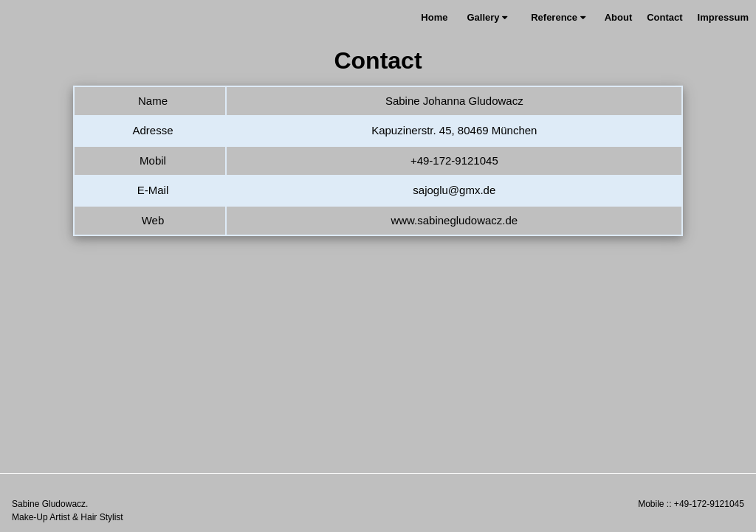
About (619, 17)
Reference (558, 17)
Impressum (723, 17)
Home (434, 17)
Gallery (487, 17)
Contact (664, 17)
